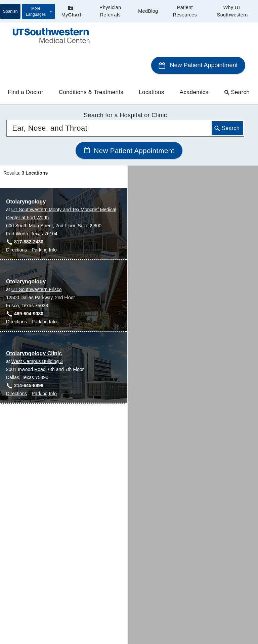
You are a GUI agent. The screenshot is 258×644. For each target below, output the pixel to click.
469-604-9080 (29, 286)
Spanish (10, 11)
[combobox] (125, 101)
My (71, 11)
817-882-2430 (29, 214)
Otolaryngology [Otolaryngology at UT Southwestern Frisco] (26, 254)
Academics (194, 65)
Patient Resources (185, 11)
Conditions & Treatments (91, 65)
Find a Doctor (25, 65)
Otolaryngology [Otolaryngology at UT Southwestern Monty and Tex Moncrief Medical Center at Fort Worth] (26, 174)
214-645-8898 (29, 358)
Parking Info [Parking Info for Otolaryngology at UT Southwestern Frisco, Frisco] (44, 294)
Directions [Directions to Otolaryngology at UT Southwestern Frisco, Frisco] (16, 294)
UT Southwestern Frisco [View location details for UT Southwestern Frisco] (37, 262)
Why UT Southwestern (232, 11)
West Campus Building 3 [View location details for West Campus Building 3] (37, 334)
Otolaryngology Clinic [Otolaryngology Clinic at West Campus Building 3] (34, 326)
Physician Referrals (110, 11)
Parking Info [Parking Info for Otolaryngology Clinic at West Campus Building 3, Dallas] (44, 366)
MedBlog (148, 11)
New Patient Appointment (198, 38)
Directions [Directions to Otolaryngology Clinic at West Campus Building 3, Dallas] (16, 366)
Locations (151, 65)
